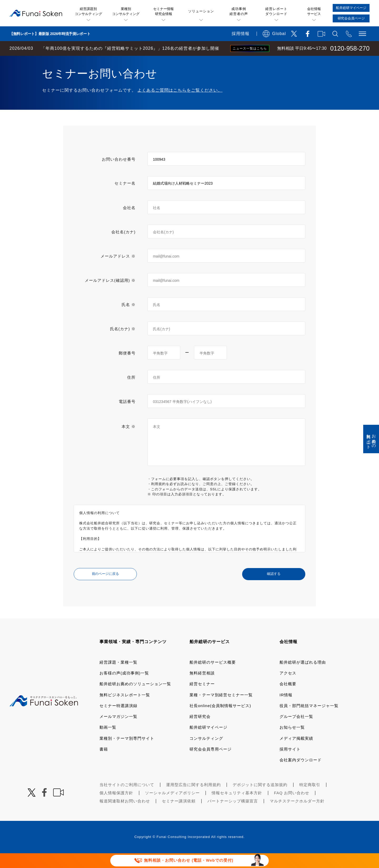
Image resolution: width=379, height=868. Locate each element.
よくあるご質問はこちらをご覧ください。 (180, 105)
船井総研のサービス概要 (213, 677)
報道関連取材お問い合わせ (125, 816)
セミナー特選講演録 (118, 720)
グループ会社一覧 (296, 731)
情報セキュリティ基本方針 (237, 808)
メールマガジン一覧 (118, 731)
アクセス (288, 688)
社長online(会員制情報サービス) (220, 720)
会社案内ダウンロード (301, 775)
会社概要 (288, 699)
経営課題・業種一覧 (118, 677)
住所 (131, 392)
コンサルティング (206, 753)
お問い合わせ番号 (119, 174)
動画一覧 (108, 742)
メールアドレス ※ (118, 271)
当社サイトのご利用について (127, 799)
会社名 (129, 222)
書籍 (104, 764)
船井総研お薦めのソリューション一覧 (135, 699)
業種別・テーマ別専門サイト (127, 753)
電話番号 (127, 416)
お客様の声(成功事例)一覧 (124, 688)
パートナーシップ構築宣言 (233, 816)
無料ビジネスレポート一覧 (125, 710)
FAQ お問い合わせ (292, 808)
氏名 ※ (129, 319)
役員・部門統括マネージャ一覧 (309, 720)
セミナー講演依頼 (179, 816)
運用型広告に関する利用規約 (193, 799)
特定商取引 (310, 799)
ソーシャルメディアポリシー (172, 808)
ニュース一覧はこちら (250, 48)
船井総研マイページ (208, 742)
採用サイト (290, 764)
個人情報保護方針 (116, 808)
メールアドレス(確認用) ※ (110, 295)
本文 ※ (129, 441)
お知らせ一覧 (292, 742)
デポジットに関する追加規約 (260, 799)
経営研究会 (200, 731)
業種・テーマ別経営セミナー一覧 (221, 710)
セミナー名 (125, 198)
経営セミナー (202, 699)
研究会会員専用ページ (211, 764)
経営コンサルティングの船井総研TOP (39, 61)
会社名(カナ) (123, 247)
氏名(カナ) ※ (123, 344)
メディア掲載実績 (296, 753)
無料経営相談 (202, 688)
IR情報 (286, 710)
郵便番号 (127, 368)
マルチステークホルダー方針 (297, 816)
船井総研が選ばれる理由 (303, 677)
